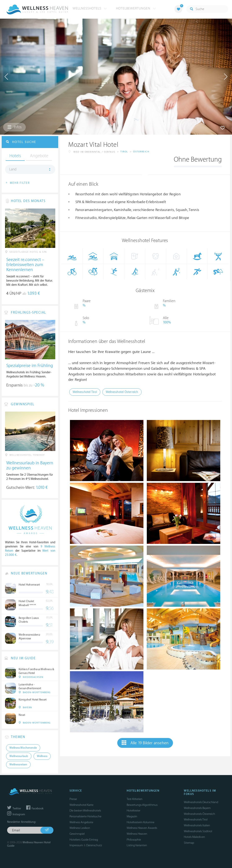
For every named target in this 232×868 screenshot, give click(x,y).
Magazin (132, 816)
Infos (14, 127)
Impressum (76, 845)
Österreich (141, 152)
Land (13, 169)
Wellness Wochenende (23, 748)
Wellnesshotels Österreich (199, 814)
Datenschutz (94, 845)
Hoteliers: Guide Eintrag (84, 840)
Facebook (35, 809)
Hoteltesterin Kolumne (140, 822)
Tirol (124, 152)
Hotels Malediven (194, 837)
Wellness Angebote (81, 822)
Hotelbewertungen (136, 8)
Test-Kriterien (135, 799)
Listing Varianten (137, 845)
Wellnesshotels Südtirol (198, 831)
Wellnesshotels (90, 8)
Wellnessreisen (18, 765)
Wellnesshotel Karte (81, 805)
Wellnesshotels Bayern (197, 808)
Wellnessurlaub (19, 756)
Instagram (16, 814)
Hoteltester (133, 811)
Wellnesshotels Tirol (196, 820)
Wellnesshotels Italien (197, 825)
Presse (73, 799)
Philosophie (134, 840)
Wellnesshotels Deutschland (201, 802)
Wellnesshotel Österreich (122, 392)
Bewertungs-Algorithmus (142, 805)
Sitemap (189, 843)
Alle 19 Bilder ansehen (145, 743)
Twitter (14, 809)
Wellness (42, 756)
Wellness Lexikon (80, 828)
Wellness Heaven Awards (142, 828)
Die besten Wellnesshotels (85, 811)
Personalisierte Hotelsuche (85, 816)
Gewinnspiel (77, 834)
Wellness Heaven (137, 834)
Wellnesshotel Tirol (85, 392)
